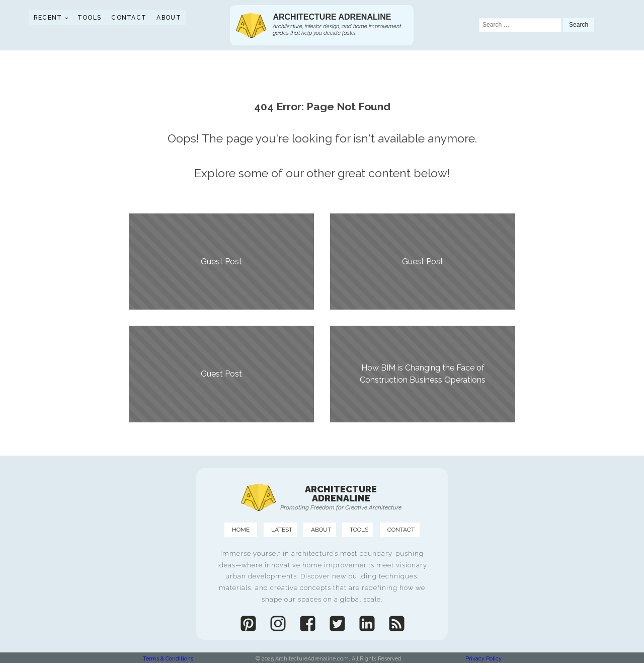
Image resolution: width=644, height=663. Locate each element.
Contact (129, 18)
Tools (90, 18)
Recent (48, 18)
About (169, 18)
